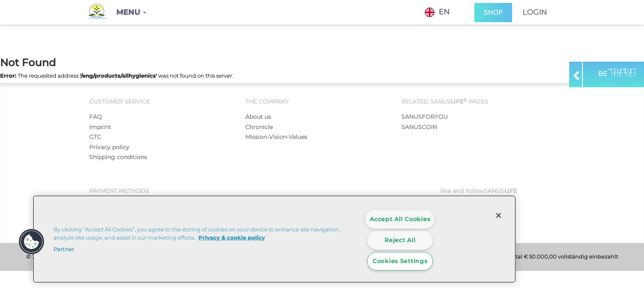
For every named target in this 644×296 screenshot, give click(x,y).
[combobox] (443, 12)
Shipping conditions (118, 157)
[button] (131, 12)
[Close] (499, 215)
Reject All (400, 240)
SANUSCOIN (419, 127)
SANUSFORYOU (424, 117)
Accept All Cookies (400, 219)
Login (535, 12)
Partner (64, 249)
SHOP (493, 13)
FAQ (95, 117)
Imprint (100, 127)
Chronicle (259, 127)
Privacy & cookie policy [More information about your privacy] (232, 237)
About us (258, 117)
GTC (95, 137)
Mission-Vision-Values (276, 137)
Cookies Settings (400, 261)
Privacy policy (109, 147)
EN (437, 12)
